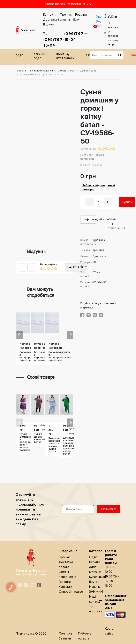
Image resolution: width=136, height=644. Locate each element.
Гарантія (65, 582)
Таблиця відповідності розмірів (99, 187)
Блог (77, 20)
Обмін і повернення (67, 574)
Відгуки (49, 24)
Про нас (66, 15)
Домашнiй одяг (67, 71)
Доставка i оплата (56, 20)
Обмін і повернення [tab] (114, 224)
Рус (99, 22)
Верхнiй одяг (40, 57)
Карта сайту (109, 631)
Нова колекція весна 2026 (68, 4)
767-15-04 (54, 40)
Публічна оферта (85, 636)
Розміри (81, 15)
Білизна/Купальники (66, 57)
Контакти (50, 15)
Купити (127, 202)
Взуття (94, 582)
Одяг (19, 56)
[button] (70, 335)
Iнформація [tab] (90, 219)
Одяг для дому (88, 71)
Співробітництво (71, 592)
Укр (99, 17)
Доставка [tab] (102, 219)
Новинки (95, 587)
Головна (21, 71)
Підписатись (109, 509)
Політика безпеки (65, 636)
